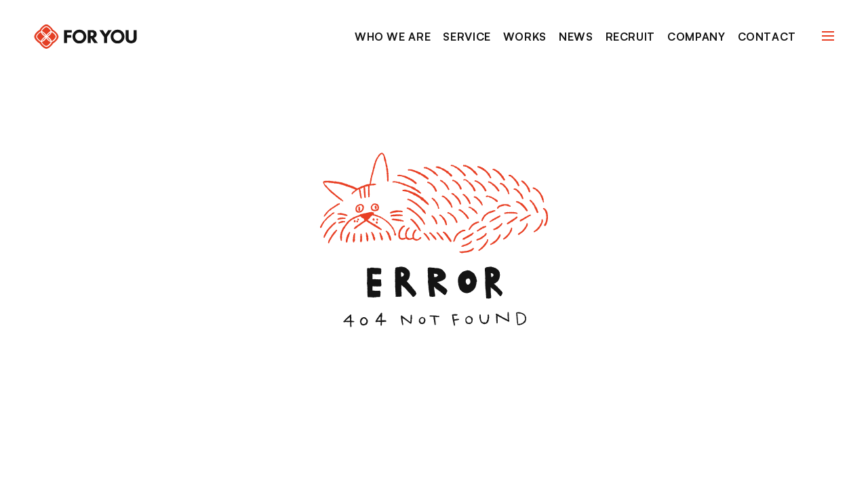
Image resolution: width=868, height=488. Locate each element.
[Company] (696, 37)
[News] (576, 37)
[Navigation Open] (828, 36)
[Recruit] (630, 37)
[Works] (525, 37)
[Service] (467, 37)
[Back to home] (85, 37)
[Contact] (767, 37)
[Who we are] (393, 37)
